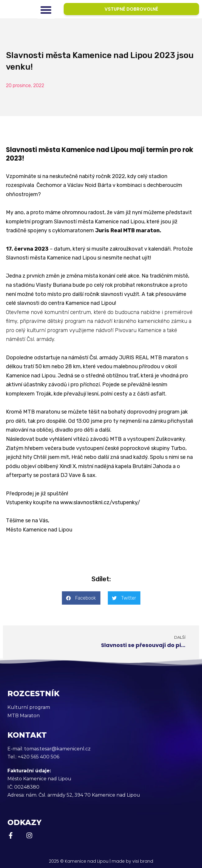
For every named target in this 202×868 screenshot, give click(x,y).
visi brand (143, 861)
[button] (46, 10)
